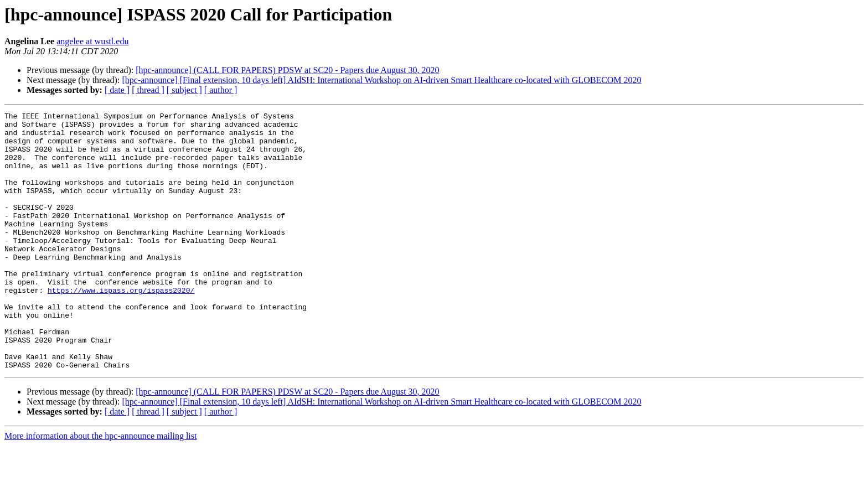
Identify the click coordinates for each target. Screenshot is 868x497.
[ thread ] (148, 90)
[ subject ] (184, 90)
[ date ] (117, 90)
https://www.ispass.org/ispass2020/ (121, 327)
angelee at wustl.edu (92, 41)
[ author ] (221, 90)
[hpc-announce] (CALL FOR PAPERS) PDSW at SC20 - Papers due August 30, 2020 (287, 70)
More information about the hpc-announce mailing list (100, 487)
